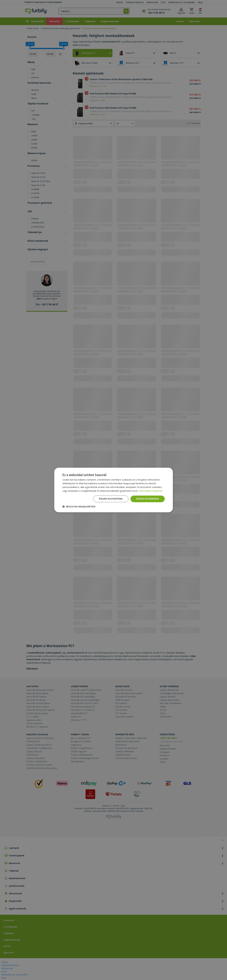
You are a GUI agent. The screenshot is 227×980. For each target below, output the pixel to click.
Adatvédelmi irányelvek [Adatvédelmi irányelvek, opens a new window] (150, 491)
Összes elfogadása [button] (148, 499)
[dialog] (114, 490)
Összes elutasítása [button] (111, 499)
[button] (79, 507)
